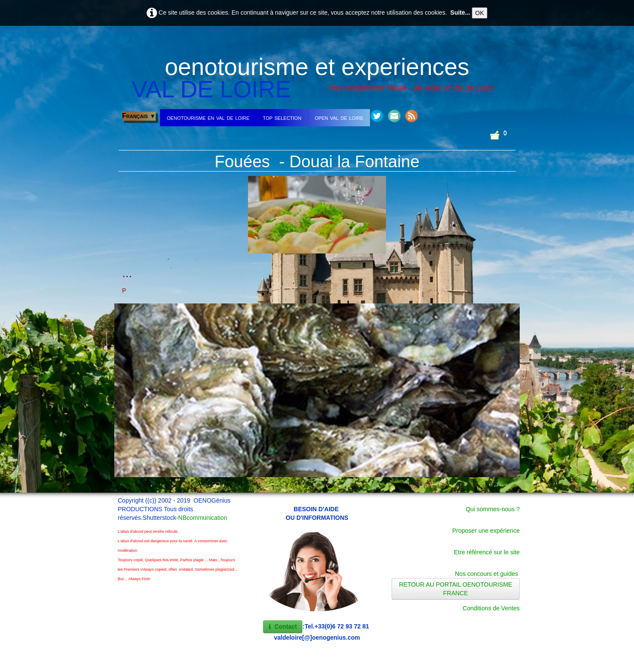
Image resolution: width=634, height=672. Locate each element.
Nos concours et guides (486, 574)
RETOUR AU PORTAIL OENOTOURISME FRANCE (455, 589)
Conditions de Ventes (491, 608)
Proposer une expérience (486, 531)
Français (139, 116)
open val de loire (339, 117)
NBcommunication (203, 518)
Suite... (460, 13)
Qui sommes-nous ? (493, 509)
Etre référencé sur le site (487, 552)
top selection (282, 117)
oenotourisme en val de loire (208, 117)
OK (480, 13)
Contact (283, 627)
